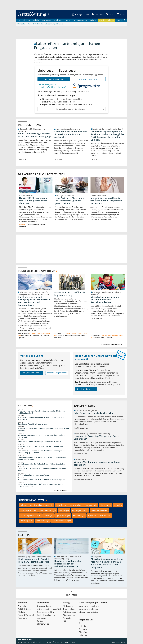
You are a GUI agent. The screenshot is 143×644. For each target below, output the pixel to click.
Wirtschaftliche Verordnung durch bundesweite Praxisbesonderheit (105, 300)
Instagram (83, 635)
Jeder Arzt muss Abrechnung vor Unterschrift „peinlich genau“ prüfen (70, 201)
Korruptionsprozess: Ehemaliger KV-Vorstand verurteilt (40, 442)
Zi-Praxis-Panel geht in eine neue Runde (34, 475)
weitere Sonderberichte (113, 345)
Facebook (83, 629)
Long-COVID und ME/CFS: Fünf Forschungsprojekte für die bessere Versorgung (40, 485)
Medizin (35, 20)
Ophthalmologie (63, 516)
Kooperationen (80, 20)
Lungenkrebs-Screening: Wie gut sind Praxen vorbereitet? (97, 438)
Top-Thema (61, 506)
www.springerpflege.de (88, 609)
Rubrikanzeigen (70, 612)
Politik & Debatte (107, 20)
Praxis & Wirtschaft (26, 615)
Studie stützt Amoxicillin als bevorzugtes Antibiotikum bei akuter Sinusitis (43, 430)
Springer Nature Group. (66, 642)
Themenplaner (69, 609)
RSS (65, 621)
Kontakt (40, 621)
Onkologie (48, 516)
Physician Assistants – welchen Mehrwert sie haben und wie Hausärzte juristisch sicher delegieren (107, 564)
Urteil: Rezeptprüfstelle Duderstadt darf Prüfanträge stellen (41, 464)
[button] (120, 15)
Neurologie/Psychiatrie (30, 516)
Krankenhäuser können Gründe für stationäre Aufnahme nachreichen (71, 135)
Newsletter (68, 618)
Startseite (22, 606)
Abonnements (69, 615)
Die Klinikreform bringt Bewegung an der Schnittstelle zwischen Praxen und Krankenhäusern (34, 301)
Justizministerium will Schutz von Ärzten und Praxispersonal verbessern (106, 201)
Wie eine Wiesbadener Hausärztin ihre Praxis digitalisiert (97, 464)
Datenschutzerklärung (46, 612)
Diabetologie (106, 506)
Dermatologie (91, 506)
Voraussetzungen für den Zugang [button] (80, 109)
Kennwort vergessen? (47, 85)
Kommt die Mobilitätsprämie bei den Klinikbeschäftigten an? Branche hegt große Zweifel (42, 452)
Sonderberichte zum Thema (37, 271)
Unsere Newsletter (32, 500)
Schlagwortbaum (44, 606)
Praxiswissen (47, 20)
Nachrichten (24, 20)
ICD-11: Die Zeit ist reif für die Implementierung (70, 294)
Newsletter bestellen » (86, 389)
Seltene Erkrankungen (62, 521)
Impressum (42, 618)
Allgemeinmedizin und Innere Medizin (37, 506)
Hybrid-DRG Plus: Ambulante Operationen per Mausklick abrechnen (34, 201)
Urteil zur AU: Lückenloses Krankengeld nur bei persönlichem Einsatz (42, 470)
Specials (68, 20)
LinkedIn (82, 626)
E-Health (118, 506)
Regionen (93, 20)
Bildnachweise (43, 624)
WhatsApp (83, 632)
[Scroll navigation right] (125, 21)
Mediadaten (68, 606)
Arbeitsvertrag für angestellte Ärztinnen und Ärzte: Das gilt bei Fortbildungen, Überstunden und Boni (108, 136)
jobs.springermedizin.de (89, 612)
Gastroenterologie (48, 511)
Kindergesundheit (80, 511)
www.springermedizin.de (89, 606)
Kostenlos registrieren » (89, 80)
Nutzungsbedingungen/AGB (49, 609)
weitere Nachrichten (62, 491)
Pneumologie (79, 516)
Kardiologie (64, 511)
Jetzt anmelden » (54, 80)
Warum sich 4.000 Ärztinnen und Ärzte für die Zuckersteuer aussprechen (41, 419)
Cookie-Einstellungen (46, 615)
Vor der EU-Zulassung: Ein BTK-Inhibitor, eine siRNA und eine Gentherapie (42, 436)
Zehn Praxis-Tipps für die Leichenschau (33, 424)
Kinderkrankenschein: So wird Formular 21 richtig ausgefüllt (41, 480)
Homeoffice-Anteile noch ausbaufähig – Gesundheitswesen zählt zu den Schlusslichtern (43, 459)
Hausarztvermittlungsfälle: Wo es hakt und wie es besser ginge (35, 135)
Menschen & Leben (99, 511)
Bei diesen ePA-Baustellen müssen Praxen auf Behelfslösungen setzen (68, 564)
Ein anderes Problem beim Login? (52, 87)
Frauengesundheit (28, 511)
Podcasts (58, 20)
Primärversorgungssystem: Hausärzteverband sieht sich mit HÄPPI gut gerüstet (41, 412)
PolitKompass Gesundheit (99, 516)
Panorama (23, 618)
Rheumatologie (43, 521)
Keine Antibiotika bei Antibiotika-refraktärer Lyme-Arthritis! (41, 446)
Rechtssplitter (27, 521)
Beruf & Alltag (75, 506)
